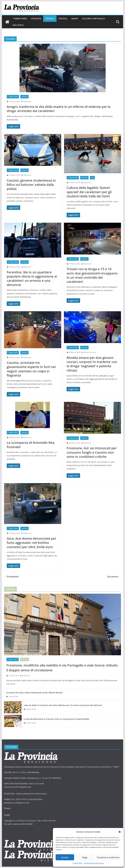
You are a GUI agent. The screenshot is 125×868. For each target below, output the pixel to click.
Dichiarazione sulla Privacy (94, 863)
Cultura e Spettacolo (94, 19)
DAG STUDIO (27, 824)
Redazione (27, 101)
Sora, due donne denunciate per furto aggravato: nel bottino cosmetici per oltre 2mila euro (31, 543)
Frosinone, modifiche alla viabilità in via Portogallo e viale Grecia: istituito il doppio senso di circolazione (62, 668)
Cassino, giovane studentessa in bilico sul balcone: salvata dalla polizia (31, 184)
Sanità (75, 19)
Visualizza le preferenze (108, 857)
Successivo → (114, 577)
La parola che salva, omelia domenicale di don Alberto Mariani (34, 693)
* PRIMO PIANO (20, 19)
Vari (92, 178)
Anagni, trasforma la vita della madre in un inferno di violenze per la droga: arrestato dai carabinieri (59, 109)
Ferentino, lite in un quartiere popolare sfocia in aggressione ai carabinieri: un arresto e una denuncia (32, 278)
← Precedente (11, 577)
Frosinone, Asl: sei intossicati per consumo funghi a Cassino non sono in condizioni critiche (92, 452)
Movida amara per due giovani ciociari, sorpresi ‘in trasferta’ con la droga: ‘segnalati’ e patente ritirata (92, 364)
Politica (63, 19)
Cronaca (50, 19)
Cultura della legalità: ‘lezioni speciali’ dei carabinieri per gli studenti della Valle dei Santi (89, 192)
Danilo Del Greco (90, 352)
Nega (85, 857)
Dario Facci (28, 437)
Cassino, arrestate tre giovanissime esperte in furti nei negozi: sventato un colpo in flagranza (31, 369)
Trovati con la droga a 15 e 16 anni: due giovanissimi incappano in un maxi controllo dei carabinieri (92, 275)
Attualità (36, 19)
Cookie (7, 815)
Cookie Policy (78, 863)
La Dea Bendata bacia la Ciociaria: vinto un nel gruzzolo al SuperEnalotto (56, 719)
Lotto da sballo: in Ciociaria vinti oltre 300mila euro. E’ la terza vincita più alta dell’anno (63, 705)
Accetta (65, 857)
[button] (120, 832)
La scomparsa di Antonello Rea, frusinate (31, 445)
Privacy (7, 808)
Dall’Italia (18, 25)
